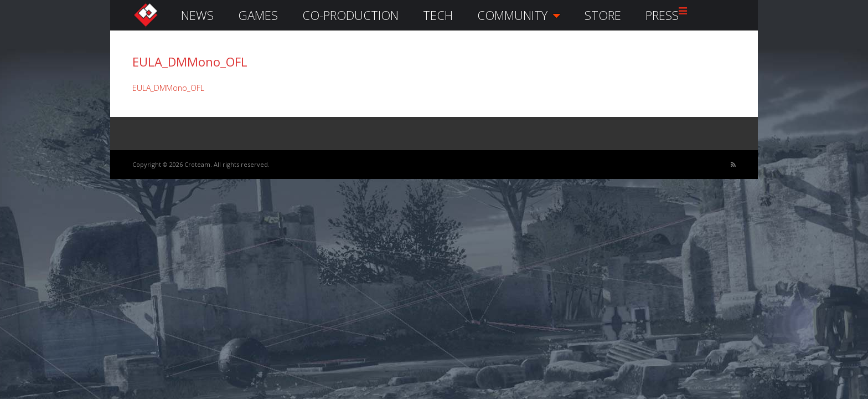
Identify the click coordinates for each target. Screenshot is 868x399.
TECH (438, 15)
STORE (603, 15)
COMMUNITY (519, 15)
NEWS (197, 15)
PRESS (662, 15)
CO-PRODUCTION (350, 15)
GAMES (258, 15)
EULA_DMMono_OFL (168, 88)
